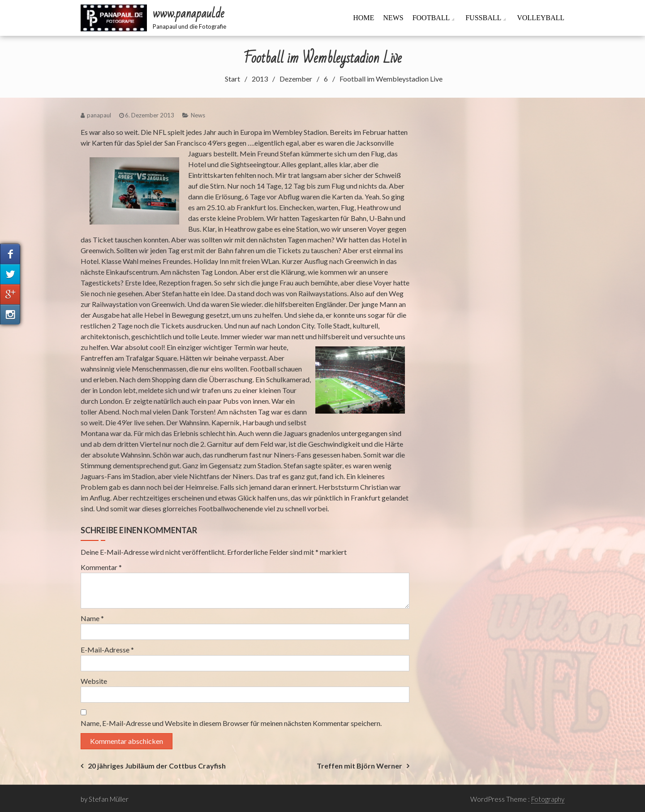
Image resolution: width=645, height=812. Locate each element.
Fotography (548, 799)
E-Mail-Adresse (107, 650)
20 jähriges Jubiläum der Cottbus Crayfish (157, 766)
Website (94, 681)
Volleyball (541, 18)
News (393, 18)
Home (363, 18)
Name (92, 618)
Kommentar (101, 567)
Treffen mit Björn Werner (359, 766)
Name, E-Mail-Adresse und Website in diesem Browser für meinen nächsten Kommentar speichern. (231, 723)
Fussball (483, 18)
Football (431, 18)
